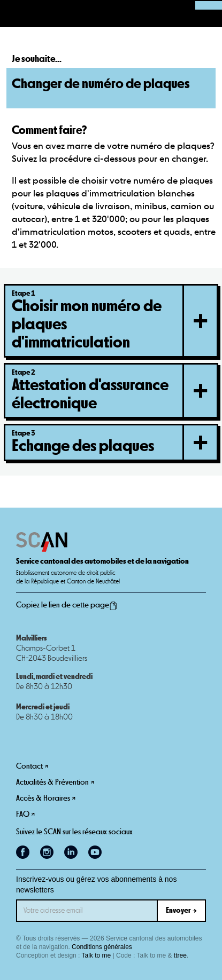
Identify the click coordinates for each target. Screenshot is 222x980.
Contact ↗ (32, 766)
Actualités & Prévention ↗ (55, 782)
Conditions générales (102, 947)
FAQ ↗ (25, 814)
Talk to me (97, 955)
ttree (180, 955)
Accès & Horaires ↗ (46, 798)
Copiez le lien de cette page (67, 605)
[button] (14, 14)
